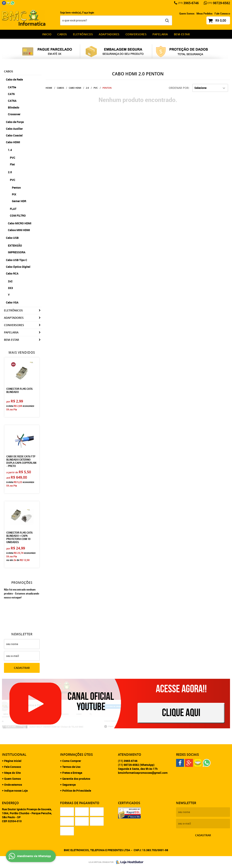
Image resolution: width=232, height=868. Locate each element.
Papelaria (160, 34)
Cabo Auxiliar (14, 129)
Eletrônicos (83, 34)
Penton (16, 188)
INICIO (47, 34)
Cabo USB (12, 238)
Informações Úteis (76, 755)
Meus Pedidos (205, 13)
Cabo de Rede (14, 79)
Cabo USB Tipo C (17, 260)
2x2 (10, 281)
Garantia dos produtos (76, 779)
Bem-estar (182, 34)
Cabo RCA (12, 273)
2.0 (10, 172)
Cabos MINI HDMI (19, 230)
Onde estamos (13, 785)
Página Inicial (13, 761)
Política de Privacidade (77, 791)
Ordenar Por (179, 88)
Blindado (14, 107)
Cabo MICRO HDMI (20, 223)
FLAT (13, 209)
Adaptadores (109, 34)
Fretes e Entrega (72, 773)
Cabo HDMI (13, 142)
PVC (13, 158)
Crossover (14, 114)
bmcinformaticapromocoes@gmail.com (143, 773)
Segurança (69, 785)
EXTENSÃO (15, 245)
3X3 (10, 288)
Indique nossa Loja (16, 791)
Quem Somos (187, 13)
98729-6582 (219, 3)
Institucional (14, 755)
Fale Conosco (222, 13)
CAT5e (12, 87)
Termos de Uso (71, 767)
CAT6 (11, 94)
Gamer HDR (19, 201)
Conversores (136, 34)
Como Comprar (72, 761)
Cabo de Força (15, 122)
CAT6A (12, 101)
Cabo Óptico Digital (18, 267)
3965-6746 (188, 3)
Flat (12, 164)
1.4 (10, 150)
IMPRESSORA (17, 252)
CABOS (62, 34)
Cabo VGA (12, 302)
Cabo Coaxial (14, 135)
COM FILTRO (18, 216)
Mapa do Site (12, 773)
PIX (14, 194)
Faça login (88, 12)
